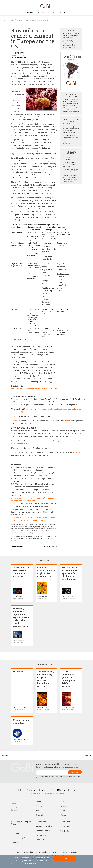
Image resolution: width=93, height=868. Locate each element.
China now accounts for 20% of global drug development (71, 164)
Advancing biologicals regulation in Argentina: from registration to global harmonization (71, 178)
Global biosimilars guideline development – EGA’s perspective (71, 137)
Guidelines (16, 833)
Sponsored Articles (44, 826)
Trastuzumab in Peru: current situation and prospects (70, 158)
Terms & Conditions (42, 852)
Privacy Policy (47, 778)
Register (15, 421)
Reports (11, 20)
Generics (40, 801)
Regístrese (16, 452)
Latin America (22, 809)
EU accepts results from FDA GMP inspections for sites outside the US (71, 110)
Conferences (41, 822)
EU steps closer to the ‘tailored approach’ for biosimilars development (71, 171)
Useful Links (41, 840)
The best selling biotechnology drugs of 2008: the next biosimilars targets (71, 130)
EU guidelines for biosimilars (69, 143)
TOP (87, 756)
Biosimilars (65, 801)
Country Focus (17, 829)
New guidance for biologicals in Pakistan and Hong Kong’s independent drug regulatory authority (70, 44)
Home (5, 20)
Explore (15, 448)
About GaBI (66, 124)
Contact (74, 852)
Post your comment (21, 58)
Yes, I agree (65, 859)
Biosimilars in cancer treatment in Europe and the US (33, 20)
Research (39, 815)
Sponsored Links (43, 831)
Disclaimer (56, 852)
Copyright (65, 852)
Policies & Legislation (20, 838)
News (38, 811)
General (39, 806)
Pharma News (41, 835)
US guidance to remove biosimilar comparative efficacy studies (71, 35)
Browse (14, 416)
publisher (43, 531)
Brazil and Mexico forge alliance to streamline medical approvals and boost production (71, 102)
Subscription (66, 826)
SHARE (6, 756)
